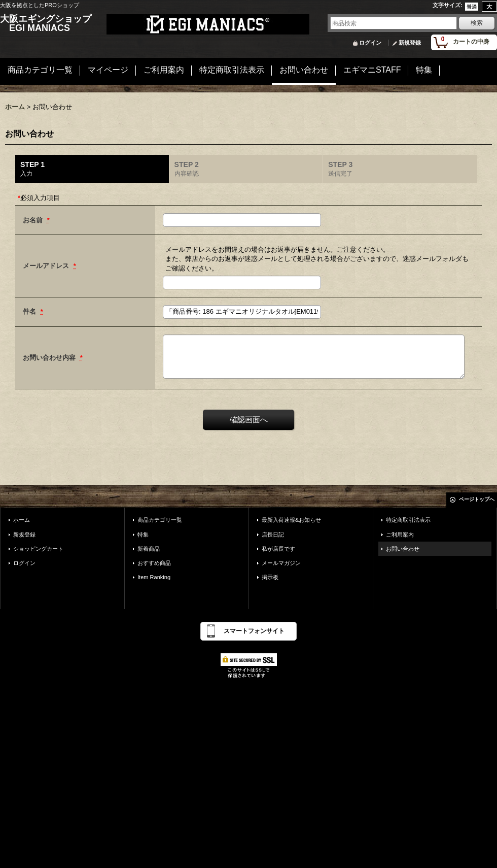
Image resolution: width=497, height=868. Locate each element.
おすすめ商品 (154, 563)
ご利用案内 (400, 535)
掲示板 (270, 577)
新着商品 (149, 549)
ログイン (370, 43)
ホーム (22, 520)
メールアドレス (47, 266)
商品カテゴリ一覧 (160, 520)
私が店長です (278, 549)
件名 (30, 311)
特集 (143, 535)
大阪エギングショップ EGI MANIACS (46, 23)
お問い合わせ (403, 549)
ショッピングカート (38, 549)
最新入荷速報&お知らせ (291, 520)
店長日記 (273, 535)
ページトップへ (477, 499)
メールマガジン (281, 563)
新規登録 (410, 43)
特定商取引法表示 (408, 520)
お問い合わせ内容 (50, 358)
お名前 (34, 220)
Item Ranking (154, 577)
